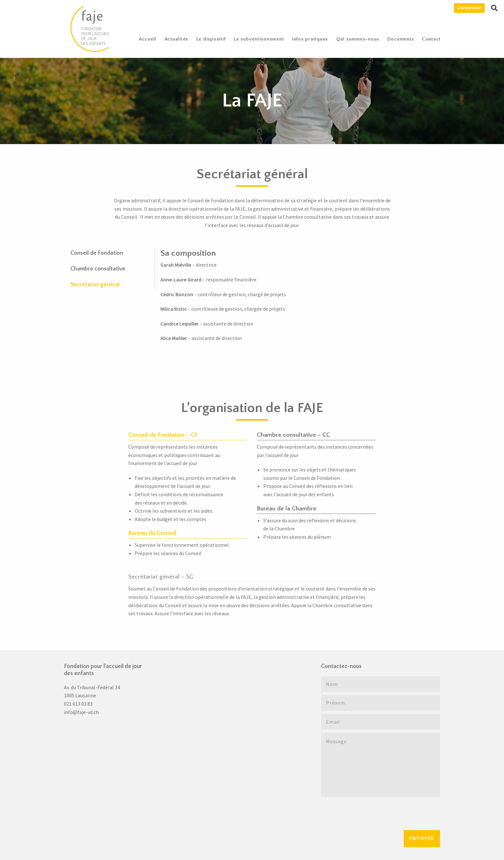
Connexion (469, 8)
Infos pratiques (310, 39)
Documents (401, 39)
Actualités (176, 39)
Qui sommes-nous (358, 39)
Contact (431, 39)
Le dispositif (211, 39)
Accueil (148, 39)
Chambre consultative (98, 269)
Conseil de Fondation (97, 253)
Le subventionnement (259, 39)
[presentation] (370, 813)
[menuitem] (148, 39)
